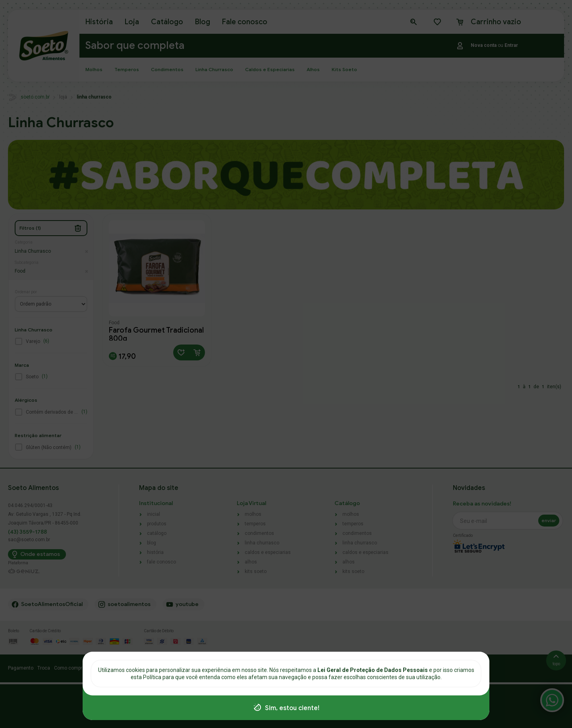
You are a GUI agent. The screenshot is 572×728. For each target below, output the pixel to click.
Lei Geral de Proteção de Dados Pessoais (373, 670)
